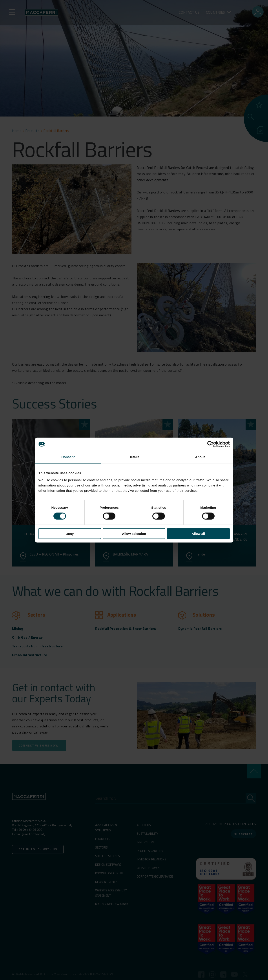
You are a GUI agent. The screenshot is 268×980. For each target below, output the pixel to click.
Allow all (198, 533)
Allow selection (134, 533)
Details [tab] (134, 457)
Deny (70, 533)
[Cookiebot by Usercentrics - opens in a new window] (211, 444)
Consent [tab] (68, 457)
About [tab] (200, 457)
